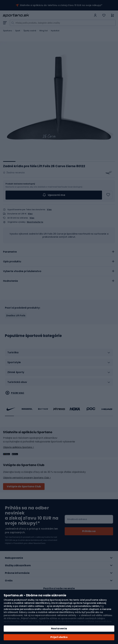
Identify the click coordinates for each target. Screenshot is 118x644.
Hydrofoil (55, 31)
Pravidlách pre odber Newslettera (29, 543)
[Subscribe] (89, 531)
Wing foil (43, 31)
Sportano (8, 31)
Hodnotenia (10, 281)
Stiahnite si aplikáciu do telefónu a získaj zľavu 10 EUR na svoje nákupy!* (61, 5)
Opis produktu (12, 261)
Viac (49, 210)
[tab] (59, 252)
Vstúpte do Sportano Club (24, 486)
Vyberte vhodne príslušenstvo (22, 271)
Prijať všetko (59, 637)
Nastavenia (59, 629)
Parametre (10, 252)
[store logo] (47, 15)
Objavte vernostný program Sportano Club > (27, 478)
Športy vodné (30, 31)
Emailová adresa (77, 519)
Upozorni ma (54, 195)
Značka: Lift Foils (16, 316)
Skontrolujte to (35, 222)
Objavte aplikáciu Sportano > (19, 447)
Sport (18, 31)
